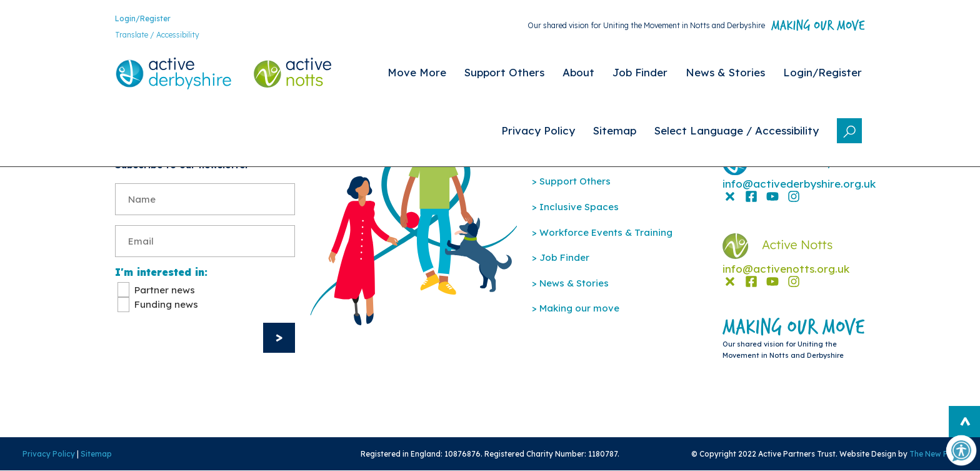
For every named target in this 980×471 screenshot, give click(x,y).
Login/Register (143, 18)
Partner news (165, 290)
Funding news (166, 304)
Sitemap (96, 454)
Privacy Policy (49, 454)
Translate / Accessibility (157, 35)
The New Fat (932, 454)
